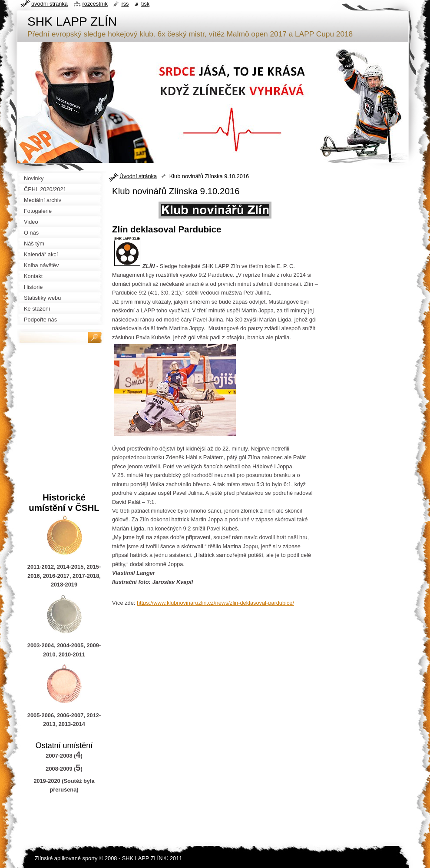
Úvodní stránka (138, 176)
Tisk (145, 4)
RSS (125, 4)
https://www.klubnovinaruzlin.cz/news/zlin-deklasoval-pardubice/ (215, 603)
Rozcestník (95, 4)
